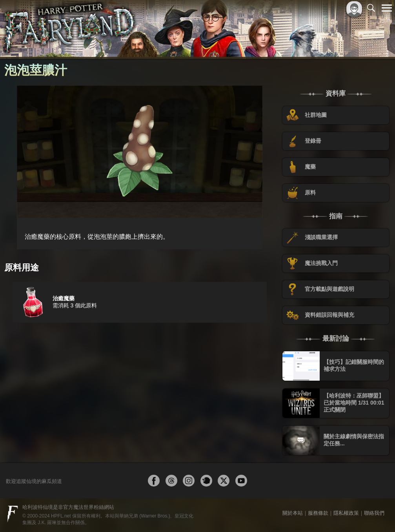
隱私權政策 (346, 513)
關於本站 (293, 513)
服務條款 (318, 513)
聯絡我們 (374, 513)
